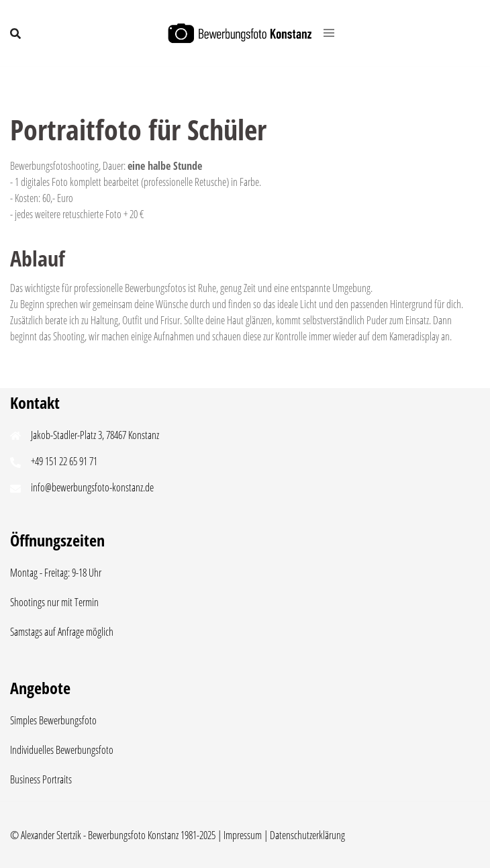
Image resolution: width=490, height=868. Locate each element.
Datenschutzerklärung (307, 835)
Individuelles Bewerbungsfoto (62, 750)
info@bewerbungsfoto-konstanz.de (92, 487)
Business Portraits (41, 779)
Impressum (243, 835)
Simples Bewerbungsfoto (53, 720)
